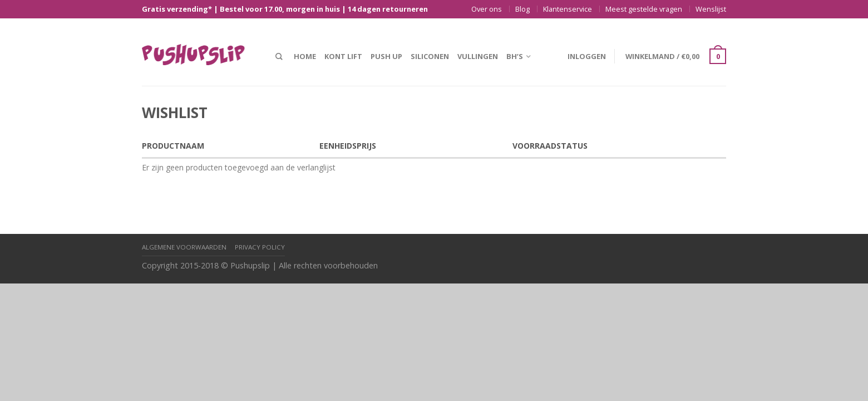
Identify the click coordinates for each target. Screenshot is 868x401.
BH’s (515, 56)
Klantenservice (568, 9)
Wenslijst (711, 9)
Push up (386, 56)
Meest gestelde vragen (644, 9)
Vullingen (478, 56)
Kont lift (343, 56)
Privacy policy (260, 247)
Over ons (487, 9)
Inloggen (587, 56)
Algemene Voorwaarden (184, 247)
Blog (522, 9)
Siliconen (430, 56)
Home (305, 56)
